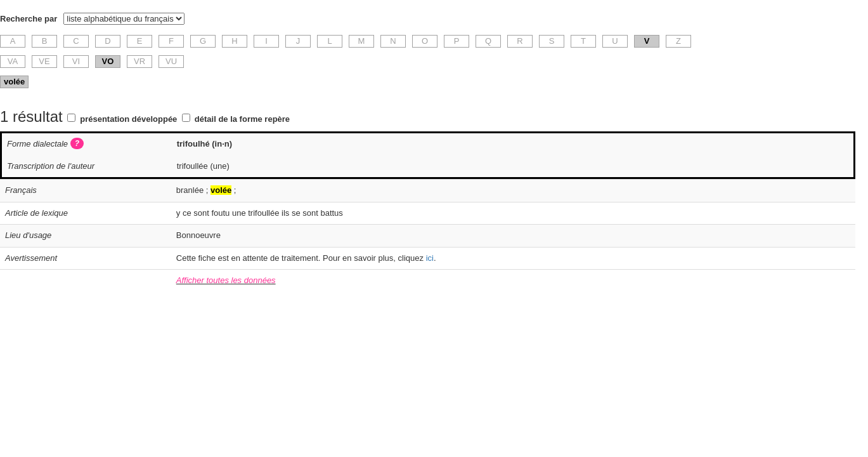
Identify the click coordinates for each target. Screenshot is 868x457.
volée (14, 82)
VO (108, 61)
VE (44, 61)
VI (76, 61)
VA (13, 61)
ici (430, 258)
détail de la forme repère (242, 119)
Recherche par (29, 19)
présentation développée (128, 119)
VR (139, 61)
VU (171, 61)
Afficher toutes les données (226, 280)
